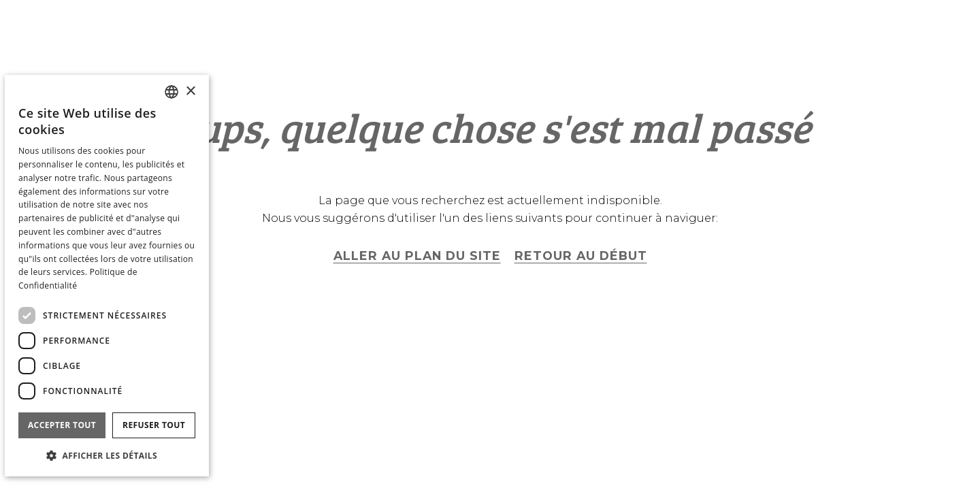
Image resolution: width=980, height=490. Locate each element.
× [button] (190, 92)
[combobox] (171, 92)
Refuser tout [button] (154, 425)
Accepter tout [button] (62, 425)
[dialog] (107, 276)
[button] (107, 455)
